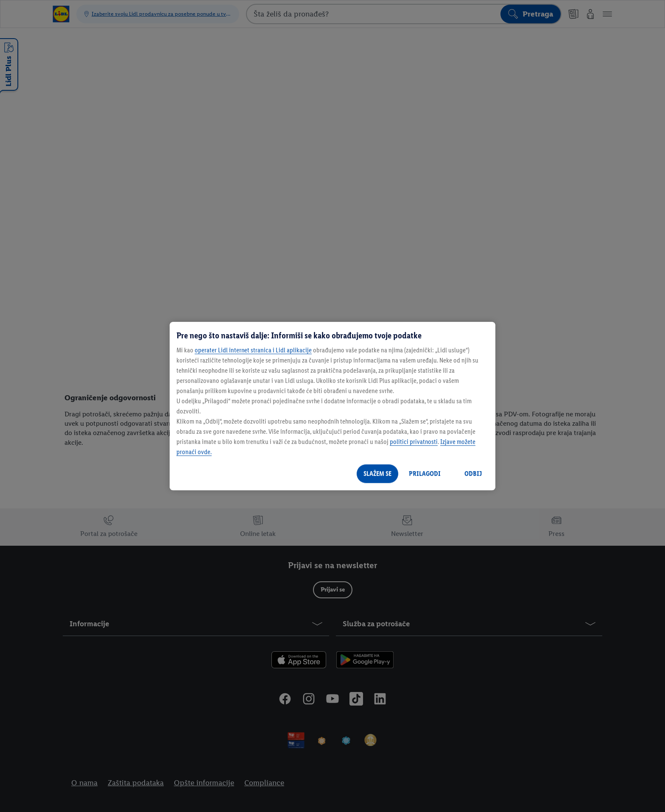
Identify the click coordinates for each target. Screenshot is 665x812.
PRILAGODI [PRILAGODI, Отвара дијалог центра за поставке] (425, 473)
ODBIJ (473, 473)
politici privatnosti (414, 442)
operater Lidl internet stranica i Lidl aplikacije (253, 350)
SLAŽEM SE (377, 473)
